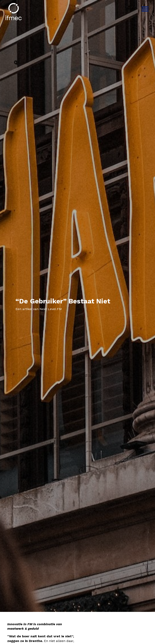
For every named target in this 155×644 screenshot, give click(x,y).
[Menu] (145, 9)
